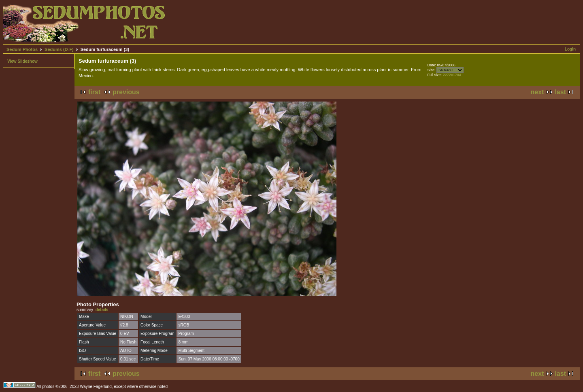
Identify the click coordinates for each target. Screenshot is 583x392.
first (94, 92)
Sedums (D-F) (59, 49)
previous (126, 92)
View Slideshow (22, 61)
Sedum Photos (22, 49)
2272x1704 (452, 75)
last (560, 92)
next (537, 92)
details (102, 310)
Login (570, 49)
